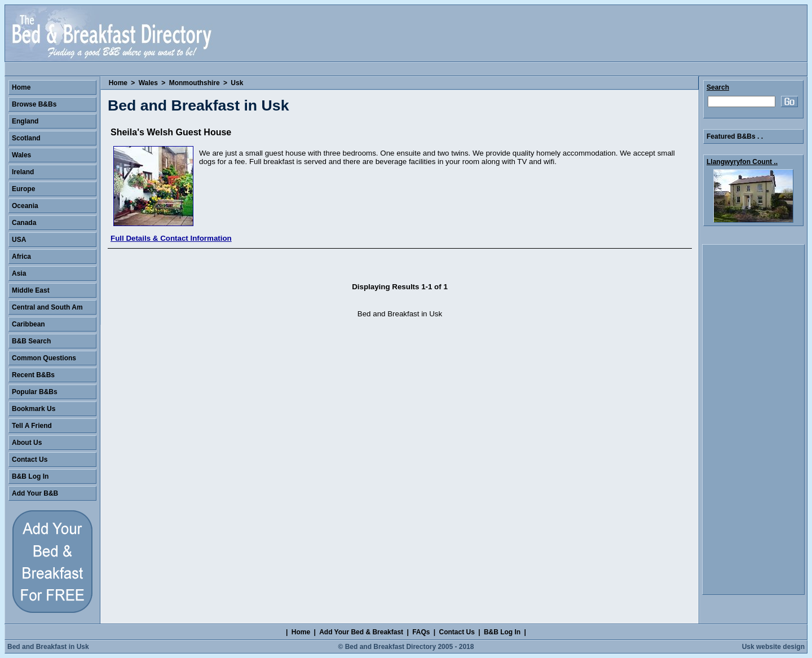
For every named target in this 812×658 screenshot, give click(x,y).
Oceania (25, 206)
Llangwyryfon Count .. (742, 162)
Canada (24, 223)
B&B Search (31, 341)
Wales (148, 83)
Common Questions (44, 358)
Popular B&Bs (35, 392)
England (25, 121)
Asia (19, 273)
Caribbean (28, 324)
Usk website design (773, 647)
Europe (23, 189)
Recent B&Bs (33, 375)
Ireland (23, 172)
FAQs (421, 632)
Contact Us (30, 460)
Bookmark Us (34, 409)
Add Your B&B (35, 493)
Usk (237, 83)
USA (19, 240)
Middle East (31, 290)
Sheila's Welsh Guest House (171, 132)
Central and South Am (47, 307)
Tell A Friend (32, 426)
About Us (27, 443)
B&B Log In (30, 476)
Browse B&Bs (34, 104)
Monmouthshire (195, 83)
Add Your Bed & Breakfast (361, 632)
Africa (21, 257)
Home (118, 83)
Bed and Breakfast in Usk (48, 647)
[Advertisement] (753, 419)
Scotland (26, 138)
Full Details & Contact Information (171, 238)
